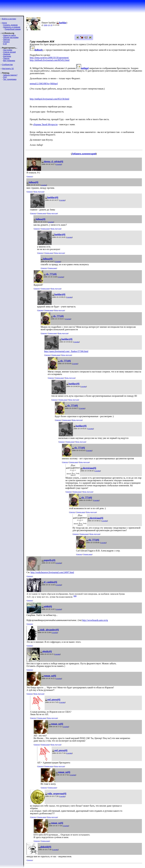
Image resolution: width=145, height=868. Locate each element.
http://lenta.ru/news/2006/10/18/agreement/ (49, 58)
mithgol (85, 68)
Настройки (8, 50)
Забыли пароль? (10, 75)
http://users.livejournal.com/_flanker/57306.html (66, 351)
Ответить (30, 176)
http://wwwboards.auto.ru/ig (95, 620)
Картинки (7, 56)
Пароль (6, 58)
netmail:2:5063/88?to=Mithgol (44, 84)
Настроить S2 (8, 69)
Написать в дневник (12, 27)
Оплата (6, 42)
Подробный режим (13, 29)
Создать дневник (10, 25)
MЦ (75, 596)
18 (51, 25)
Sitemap (7, 40)
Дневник (7, 54)
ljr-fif (5, 44)
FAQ (5, 77)
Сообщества (7, 65)
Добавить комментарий (84, 154)
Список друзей (9, 52)
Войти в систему (9, 19)
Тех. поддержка (10, 79)
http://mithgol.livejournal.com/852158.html (49, 99)
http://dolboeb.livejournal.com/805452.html (50, 60)
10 (49, 25)
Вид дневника (9, 61)
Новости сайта (9, 35)
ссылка (59, 164)
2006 (45, 25)
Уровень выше (42, 213)
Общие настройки (11, 37)
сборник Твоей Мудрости (45, 124)
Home (4, 23)
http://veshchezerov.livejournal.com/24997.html (52, 572)
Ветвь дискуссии (39, 192)
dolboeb (39, 50)
